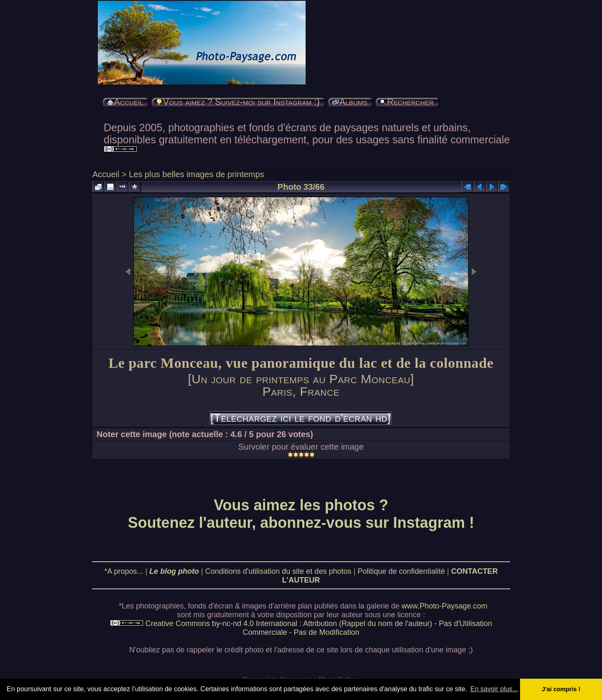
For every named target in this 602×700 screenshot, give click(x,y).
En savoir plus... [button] (494, 689)
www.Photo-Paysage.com (445, 606)
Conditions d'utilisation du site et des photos (278, 571)
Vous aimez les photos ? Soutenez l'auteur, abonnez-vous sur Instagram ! (301, 514)
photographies (160, 606)
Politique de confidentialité (401, 571)
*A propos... (124, 571)
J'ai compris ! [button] (561, 689)
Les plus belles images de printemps (196, 174)
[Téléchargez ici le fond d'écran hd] (300, 418)
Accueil (106, 174)
